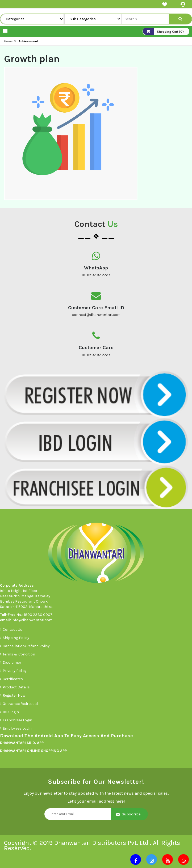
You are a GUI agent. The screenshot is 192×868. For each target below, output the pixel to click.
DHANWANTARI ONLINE (20, 751)
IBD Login (11, 712)
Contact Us (12, 630)
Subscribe (131, 814)
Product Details (16, 687)
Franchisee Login (18, 720)
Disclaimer (12, 662)
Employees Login (18, 728)
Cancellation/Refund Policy (26, 646)
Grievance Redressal (21, 704)
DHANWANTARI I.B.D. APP (22, 743)
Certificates (13, 679)
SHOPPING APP (53, 751)
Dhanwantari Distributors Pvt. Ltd (102, 843)
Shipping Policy (16, 638)
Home (8, 41)
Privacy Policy (15, 671)
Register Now (14, 695)
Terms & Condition (19, 654)
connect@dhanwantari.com (96, 315)
